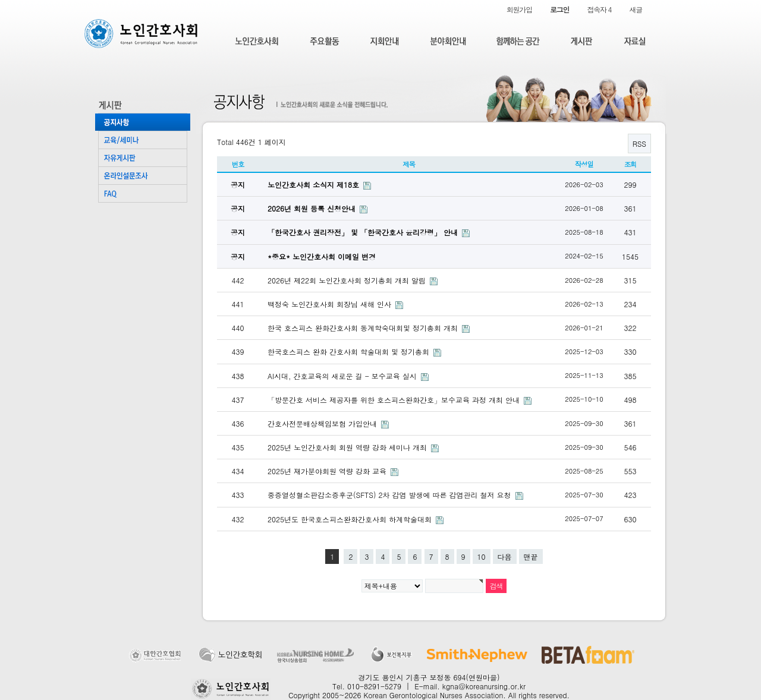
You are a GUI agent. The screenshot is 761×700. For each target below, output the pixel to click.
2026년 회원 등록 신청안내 (313, 208)
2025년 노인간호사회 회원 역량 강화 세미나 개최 (348, 447)
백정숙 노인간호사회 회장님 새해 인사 (331, 304)
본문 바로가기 (0, 0)
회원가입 (519, 9)
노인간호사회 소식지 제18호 (315, 185)
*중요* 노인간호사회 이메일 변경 (322, 256)
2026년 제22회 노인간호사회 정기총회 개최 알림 (348, 280)
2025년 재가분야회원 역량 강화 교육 (328, 471)
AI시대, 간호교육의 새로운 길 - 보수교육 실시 (343, 376)
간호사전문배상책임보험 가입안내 (323, 423)
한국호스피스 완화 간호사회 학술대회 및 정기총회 (350, 351)
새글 (636, 9)
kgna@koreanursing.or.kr (484, 686)
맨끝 (531, 556)
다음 (505, 556)
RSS (639, 144)
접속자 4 (599, 9)
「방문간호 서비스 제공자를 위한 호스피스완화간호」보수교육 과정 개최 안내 (395, 400)
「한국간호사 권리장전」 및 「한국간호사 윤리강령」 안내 (364, 232)
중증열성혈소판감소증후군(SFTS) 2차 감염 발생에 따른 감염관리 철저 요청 (391, 495)
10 (482, 556)
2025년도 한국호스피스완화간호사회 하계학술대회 (351, 519)
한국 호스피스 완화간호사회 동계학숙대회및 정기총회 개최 (364, 328)
